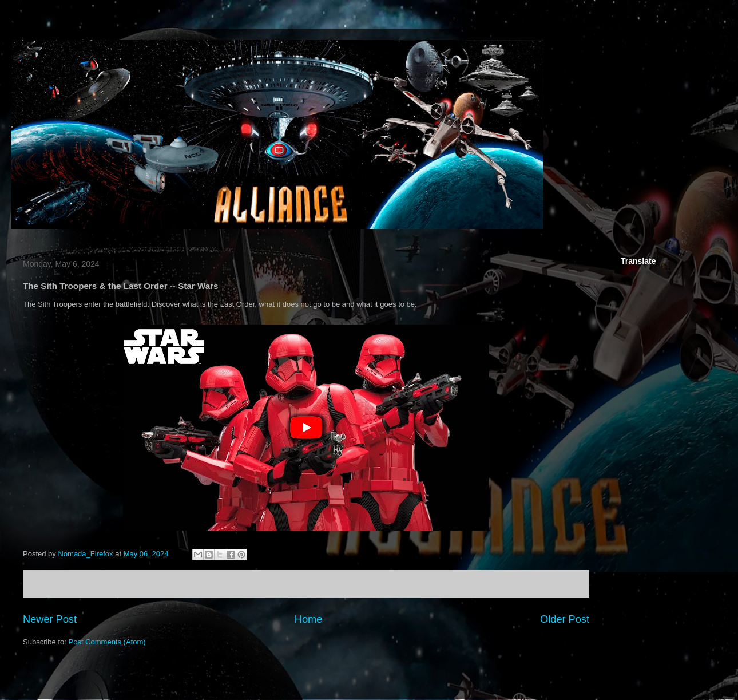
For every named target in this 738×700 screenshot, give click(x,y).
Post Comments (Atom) (107, 642)
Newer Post (50, 619)
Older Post (565, 619)
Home (309, 619)
